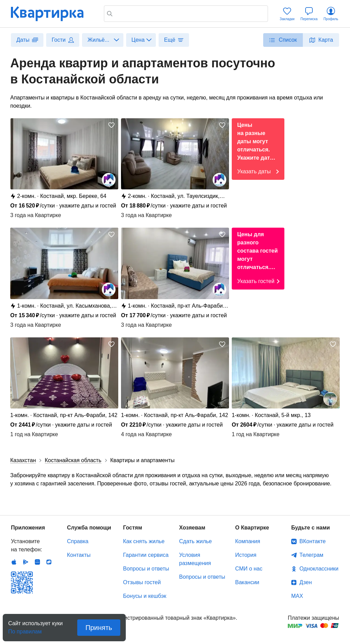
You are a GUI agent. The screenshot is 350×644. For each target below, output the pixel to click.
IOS (14, 562)
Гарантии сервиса (146, 555)
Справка (78, 541)
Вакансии (247, 582)
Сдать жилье (196, 541)
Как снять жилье (144, 541)
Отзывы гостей (142, 582)
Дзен (306, 582)
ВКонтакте (313, 541)
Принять (99, 628)
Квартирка (52, 14)
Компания (248, 541)
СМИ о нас (249, 569)
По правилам (25, 629)
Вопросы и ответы (146, 569)
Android (26, 562)
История (246, 555)
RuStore (49, 562)
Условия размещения (195, 559)
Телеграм (311, 555)
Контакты (79, 555)
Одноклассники (319, 569)
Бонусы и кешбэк (145, 596)
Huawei (37, 562)
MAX (297, 596)
